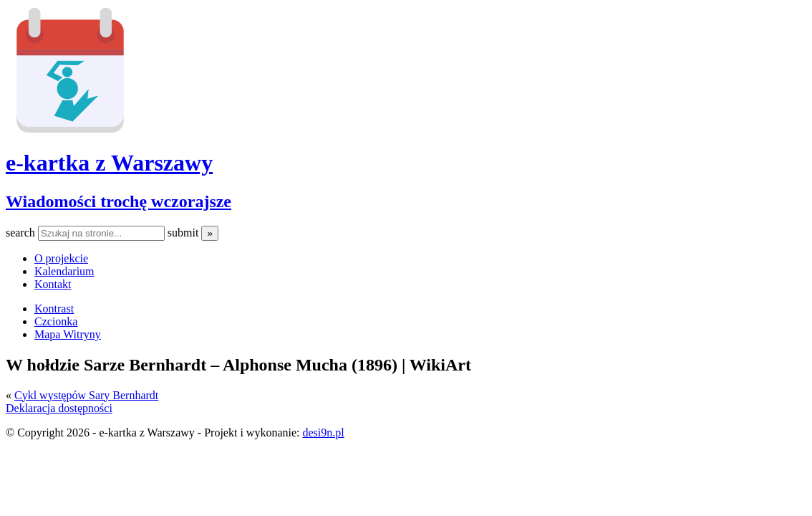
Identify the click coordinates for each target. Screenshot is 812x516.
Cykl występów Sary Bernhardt (86, 395)
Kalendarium (64, 271)
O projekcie (61, 258)
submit (185, 233)
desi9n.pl (323, 433)
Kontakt (53, 284)
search (22, 233)
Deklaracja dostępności (59, 408)
